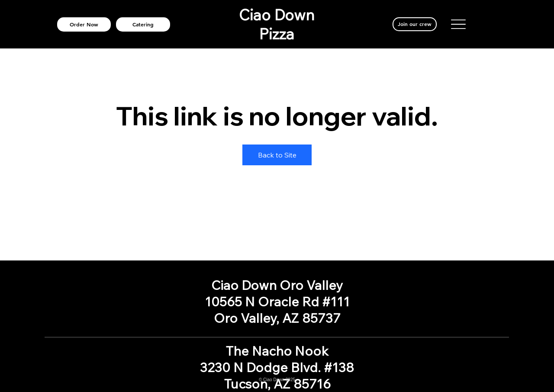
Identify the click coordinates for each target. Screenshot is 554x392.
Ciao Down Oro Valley (277, 285)
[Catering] (143, 24)
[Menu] (458, 24)
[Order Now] (84, 24)
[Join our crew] (415, 24)
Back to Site (277, 155)
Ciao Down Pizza (277, 24)
